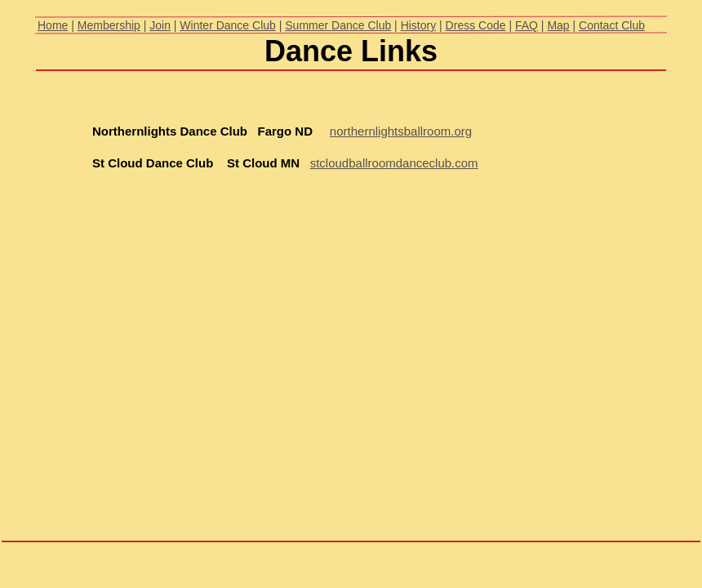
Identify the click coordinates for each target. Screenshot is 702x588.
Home (53, 25)
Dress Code (476, 25)
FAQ (526, 25)
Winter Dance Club (228, 25)
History (419, 25)
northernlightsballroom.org (401, 131)
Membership (109, 25)
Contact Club (612, 25)
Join (160, 25)
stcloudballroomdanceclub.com (394, 163)
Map (558, 25)
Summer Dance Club (338, 25)
